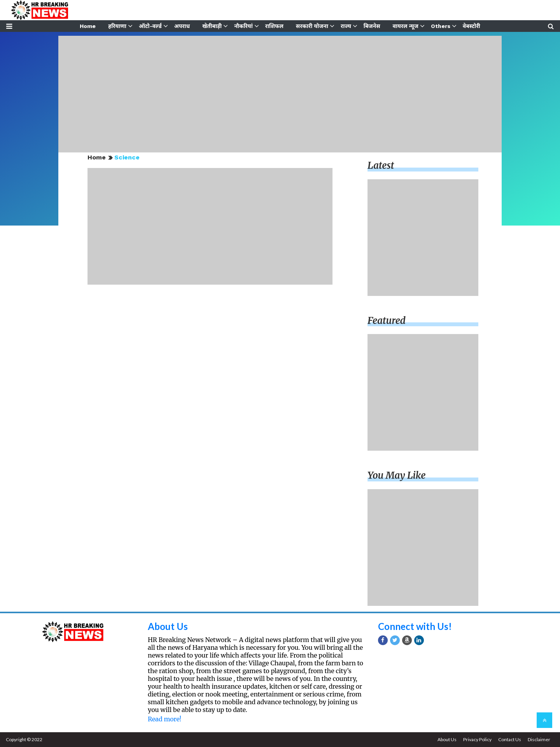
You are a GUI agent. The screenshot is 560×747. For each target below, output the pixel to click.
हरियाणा (117, 26)
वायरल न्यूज (406, 26)
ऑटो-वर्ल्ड (150, 26)
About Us (168, 626)
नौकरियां (243, 26)
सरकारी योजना (312, 26)
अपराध (182, 26)
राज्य (346, 26)
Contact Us (510, 739)
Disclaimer (539, 739)
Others (441, 26)
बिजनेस (372, 26)
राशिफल (274, 26)
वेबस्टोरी (472, 26)
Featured (387, 321)
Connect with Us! (415, 626)
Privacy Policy (477, 739)
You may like (397, 475)
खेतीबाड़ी (212, 26)
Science (127, 157)
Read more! (164, 719)
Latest (381, 165)
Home (88, 26)
